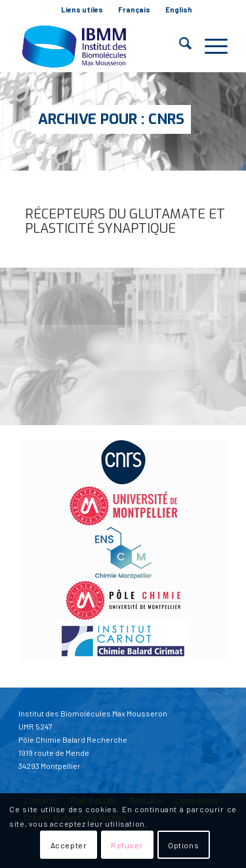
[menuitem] (82, 10)
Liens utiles (82, 10)
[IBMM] (102, 46)
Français (134, 10)
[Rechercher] (179, 46)
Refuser (127, 845)
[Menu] (210, 46)
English (179, 10)
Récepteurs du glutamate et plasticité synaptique (125, 221)
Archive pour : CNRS (111, 119)
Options (183, 845)
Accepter (69, 845)
